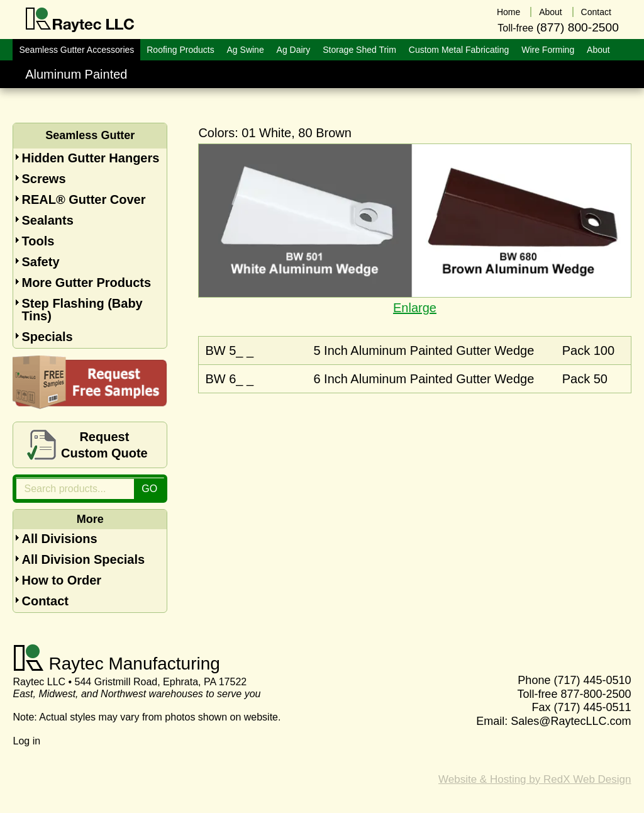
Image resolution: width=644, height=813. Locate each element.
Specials (47, 337)
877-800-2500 (596, 694)
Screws (43, 179)
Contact (45, 601)
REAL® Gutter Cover (83, 199)
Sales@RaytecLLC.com (571, 721)
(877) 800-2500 (578, 27)
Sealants (47, 220)
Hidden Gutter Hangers (90, 158)
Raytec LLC (80, 20)
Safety (40, 262)
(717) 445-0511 (592, 707)
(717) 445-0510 (592, 680)
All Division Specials (83, 559)
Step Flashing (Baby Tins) (82, 310)
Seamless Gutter (90, 135)
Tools (38, 241)
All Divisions (59, 539)
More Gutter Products (86, 283)
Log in (26, 741)
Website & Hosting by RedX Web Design (535, 779)
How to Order (61, 580)
